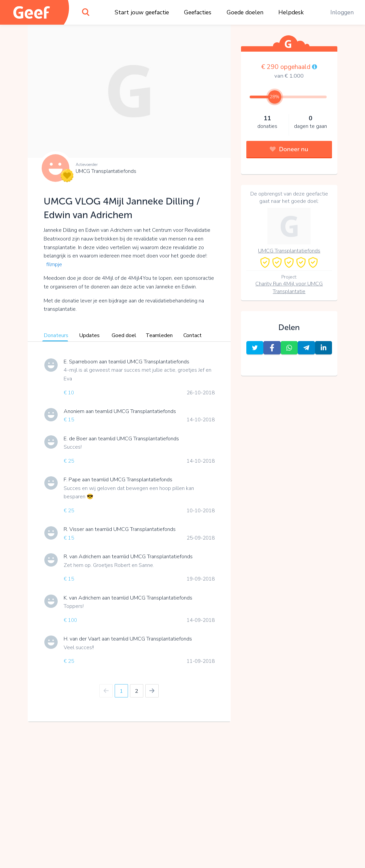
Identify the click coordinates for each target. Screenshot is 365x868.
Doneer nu (289, 149)
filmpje (54, 264)
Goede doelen (245, 12)
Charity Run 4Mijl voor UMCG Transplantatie (289, 287)
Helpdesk (291, 12)
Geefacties (198, 12)
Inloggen (342, 12)
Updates (89, 335)
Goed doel (124, 335)
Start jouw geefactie (142, 12)
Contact (192, 335)
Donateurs (56, 335)
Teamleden (159, 335)
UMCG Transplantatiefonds (106, 171)
